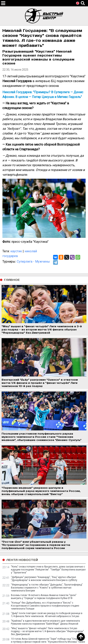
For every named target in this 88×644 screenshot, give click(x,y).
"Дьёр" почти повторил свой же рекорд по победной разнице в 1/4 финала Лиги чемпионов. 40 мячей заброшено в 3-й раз (47, 615)
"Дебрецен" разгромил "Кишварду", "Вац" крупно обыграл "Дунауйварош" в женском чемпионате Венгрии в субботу (44, 579)
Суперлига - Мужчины (33, 262)
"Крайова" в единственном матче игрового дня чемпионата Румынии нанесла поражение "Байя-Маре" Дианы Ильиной (45, 622)
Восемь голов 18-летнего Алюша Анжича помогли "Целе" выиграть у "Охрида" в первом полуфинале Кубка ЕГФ (44, 597)
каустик (16, 251)
